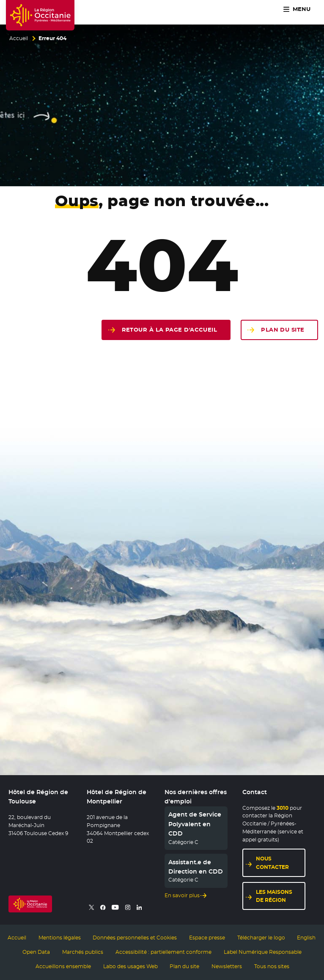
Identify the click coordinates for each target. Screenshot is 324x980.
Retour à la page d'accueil (170, 330)
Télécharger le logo (261, 938)
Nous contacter (272, 863)
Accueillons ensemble (63, 966)
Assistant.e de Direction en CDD (196, 867)
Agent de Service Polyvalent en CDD (195, 824)
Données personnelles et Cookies (135, 938)
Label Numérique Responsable (263, 952)
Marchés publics (83, 952)
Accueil (19, 38)
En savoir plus (182, 896)
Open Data (36, 952)
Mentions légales (60, 938)
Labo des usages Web (130, 966)
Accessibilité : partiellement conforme (163, 952)
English (306, 938)
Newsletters (227, 966)
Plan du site (283, 330)
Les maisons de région (274, 896)
